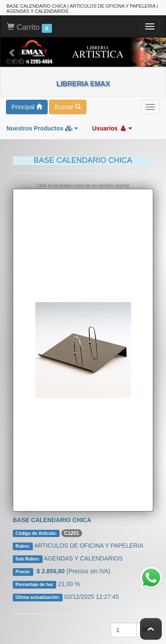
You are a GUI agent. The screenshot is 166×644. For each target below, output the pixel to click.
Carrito (29, 28)
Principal (27, 107)
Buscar (67, 107)
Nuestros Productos (42, 128)
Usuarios (112, 128)
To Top (151, 629)
